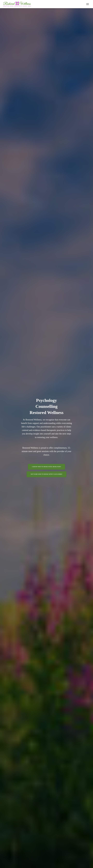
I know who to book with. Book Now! (47, 467)
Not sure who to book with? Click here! (46, 474)
